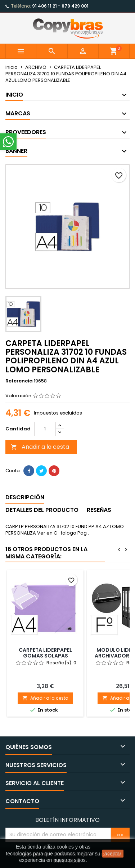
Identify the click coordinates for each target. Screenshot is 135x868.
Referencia (19, 381)
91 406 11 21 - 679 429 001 (60, 6)
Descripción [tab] (25, 497)
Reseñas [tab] (99, 510)
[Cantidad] (45, 429)
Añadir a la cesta (40, 447)
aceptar (113, 854)
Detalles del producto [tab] (42, 510)
